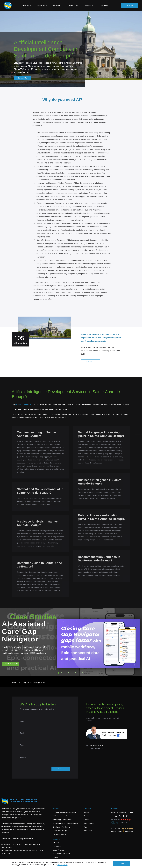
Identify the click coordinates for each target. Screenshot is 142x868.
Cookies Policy (28, 835)
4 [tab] (69, 670)
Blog (85, 824)
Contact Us (110, 4)
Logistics (56, 854)
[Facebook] (112, 813)
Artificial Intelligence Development (66, 820)
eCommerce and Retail (62, 850)
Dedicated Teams (59, 831)
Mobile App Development (62, 816)
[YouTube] (123, 813)
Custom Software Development (65, 809)
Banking (56, 858)
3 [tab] (65, 670)
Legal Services (58, 847)
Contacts (115, 805)
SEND (61, 765)
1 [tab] (58, 670)
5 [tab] (72, 670)
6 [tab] (75, 670)
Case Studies (79, 4)
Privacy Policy (63, 865)
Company (87, 805)
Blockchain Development (62, 824)
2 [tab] (62, 670)
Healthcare (57, 843)
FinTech (56, 839)
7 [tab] (79, 670)
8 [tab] (82, 670)
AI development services (24, 401)
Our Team (87, 813)
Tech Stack (63, 4)
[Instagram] (127, 813)
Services (33, 4)
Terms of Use (17, 835)
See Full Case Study (11, 660)
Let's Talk (130, 4)
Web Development (60, 813)
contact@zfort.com (97, 745)
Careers (86, 816)
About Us (87, 809)
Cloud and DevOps (60, 827)
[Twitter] (120, 813)
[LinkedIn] (116, 813)
